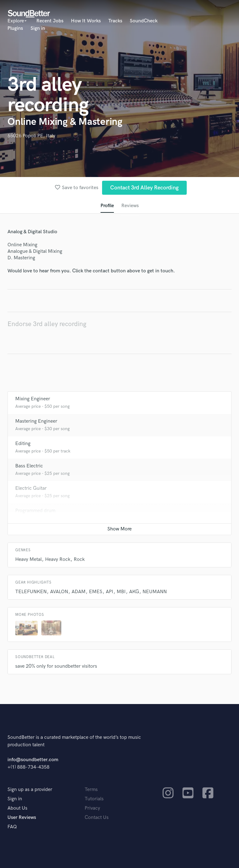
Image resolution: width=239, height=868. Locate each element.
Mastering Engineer (36, 421)
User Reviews (22, 818)
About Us (17, 808)
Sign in (38, 28)
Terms (91, 790)
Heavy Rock (58, 559)
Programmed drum (35, 511)
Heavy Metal (28, 559)
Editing (23, 444)
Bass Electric (29, 466)
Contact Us (97, 818)
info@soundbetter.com (33, 760)
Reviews (130, 206)
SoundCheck (144, 21)
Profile (107, 206)
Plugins (15, 28)
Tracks (115, 21)
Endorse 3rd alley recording (47, 324)
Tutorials (94, 799)
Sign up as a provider (30, 790)
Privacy (92, 808)
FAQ (12, 827)
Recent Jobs (50, 21)
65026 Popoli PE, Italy (31, 136)
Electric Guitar (31, 488)
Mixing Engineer (33, 399)
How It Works (86, 21)
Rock (79, 559)
